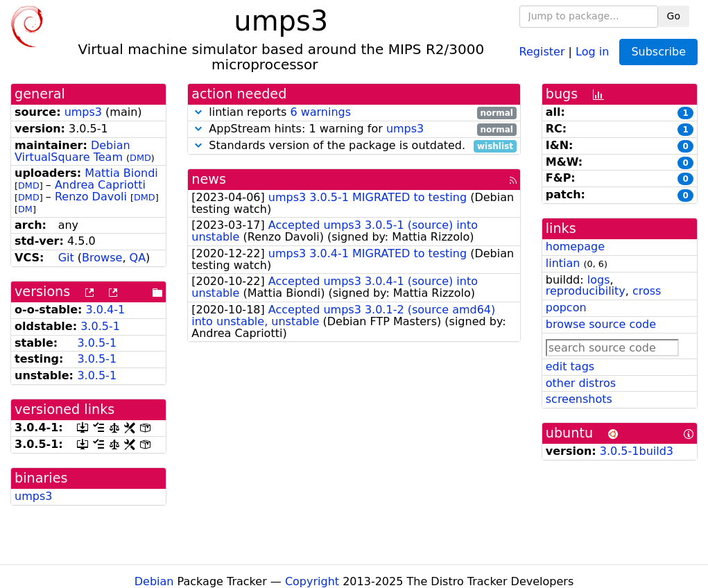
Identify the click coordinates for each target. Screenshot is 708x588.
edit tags (570, 366)
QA (138, 258)
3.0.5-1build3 (637, 451)
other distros (581, 383)
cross (647, 291)
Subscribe (658, 52)
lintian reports (354, 113)
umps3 (83, 112)
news (209, 179)
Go (674, 16)
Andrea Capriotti (100, 185)
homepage (575, 247)
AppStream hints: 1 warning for (354, 129)
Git (66, 258)
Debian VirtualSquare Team (72, 151)
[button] (198, 112)
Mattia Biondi (121, 173)
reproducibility (586, 291)
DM (25, 209)
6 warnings (320, 112)
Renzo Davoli (91, 197)
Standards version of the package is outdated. (354, 146)
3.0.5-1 (100, 326)
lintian (563, 263)
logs (599, 280)
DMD (140, 158)
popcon (566, 308)
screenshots (579, 399)
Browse (102, 258)
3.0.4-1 (106, 310)
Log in (592, 51)
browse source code (601, 324)
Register (542, 51)
